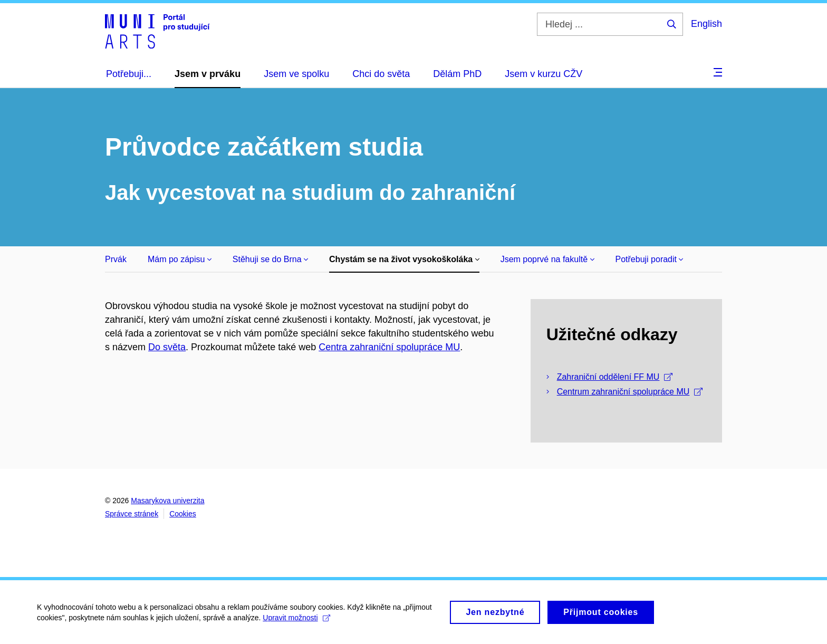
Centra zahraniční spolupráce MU (389, 347)
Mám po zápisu (180, 259)
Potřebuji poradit (650, 259)
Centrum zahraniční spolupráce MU (630, 392)
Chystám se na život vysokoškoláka (404, 259)
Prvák (116, 259)
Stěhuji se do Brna (270, 259)
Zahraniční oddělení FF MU (615, 377)
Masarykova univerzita (167, 501)
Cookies (183, 514)
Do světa (167, 347)
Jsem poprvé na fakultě (547, 259)
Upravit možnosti (296, 620)
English (706, 24)
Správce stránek (132, 514)
